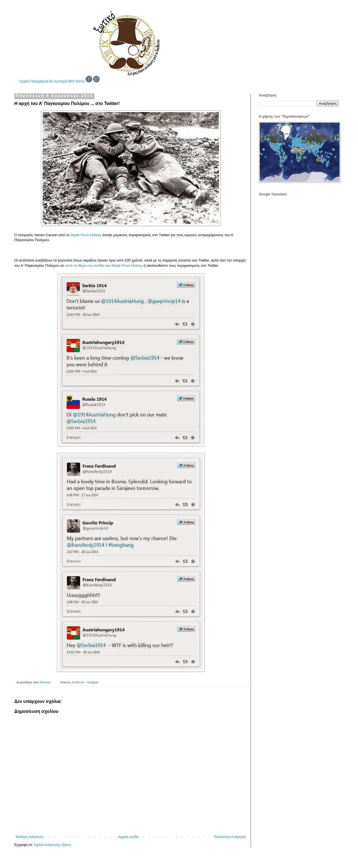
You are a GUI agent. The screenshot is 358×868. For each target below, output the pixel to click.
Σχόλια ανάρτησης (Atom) (53, 845)
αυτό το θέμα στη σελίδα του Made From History (104, 265)
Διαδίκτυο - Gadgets (85, 682)
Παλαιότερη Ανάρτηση (230, 837)
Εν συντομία (59, 81)
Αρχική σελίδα (128, 837)
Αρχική (24, 81)
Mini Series (76, 81)
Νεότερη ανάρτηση (29, 837)
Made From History (86, 235)
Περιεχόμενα (40, 81)
